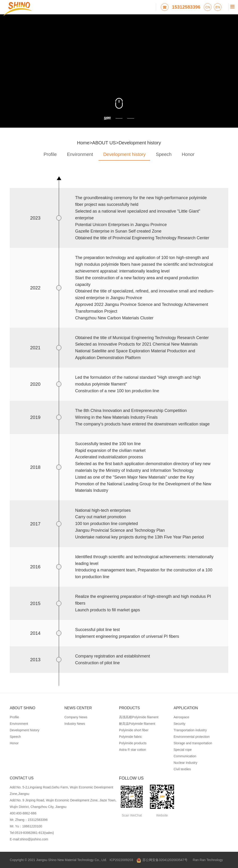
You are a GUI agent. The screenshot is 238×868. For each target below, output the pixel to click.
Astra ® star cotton (132, 750)
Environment (80, 154)
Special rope (183, 750)
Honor (188, 154)
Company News (76, 717)
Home (83, 143)
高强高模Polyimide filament (139, 717)
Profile (50, 154)
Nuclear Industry (185, 763)
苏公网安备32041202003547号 (162, 860)
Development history (140, 143)
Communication (185, 756)
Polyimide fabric (131, 737)
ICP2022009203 (121, 860)
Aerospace (181, 717)
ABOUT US (104, 143)
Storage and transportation (193, 743)
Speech (164, 154)
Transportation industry (190, 730)
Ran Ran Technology (208, 860)
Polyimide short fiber (134, 730)
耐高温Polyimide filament (137, 724)
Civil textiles (182, 769)
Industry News (75, 724)
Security (180, 724)
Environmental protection (192, 737)
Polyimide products (133, 743)
